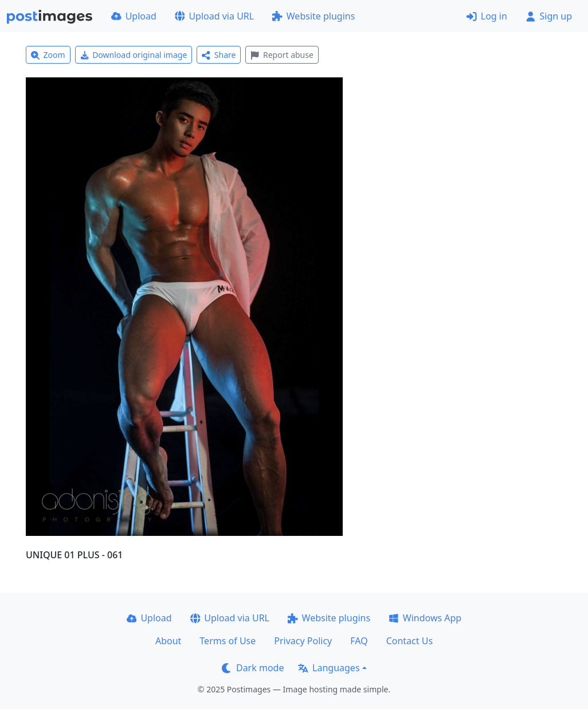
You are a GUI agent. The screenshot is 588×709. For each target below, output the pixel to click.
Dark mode (253, 668)
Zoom (48, 55)
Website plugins (313, 16)
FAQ (359, 641)
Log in (487, 16)
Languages (329, 668)
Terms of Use (228, 641)
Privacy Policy (303, 641)
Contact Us (409, 641)
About (168, 641)
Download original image (134, 55)
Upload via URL (214, 16)
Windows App (425, 618)
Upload (134, 16)
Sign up (549, 16)
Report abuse (282, 55)
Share (219, 55)
